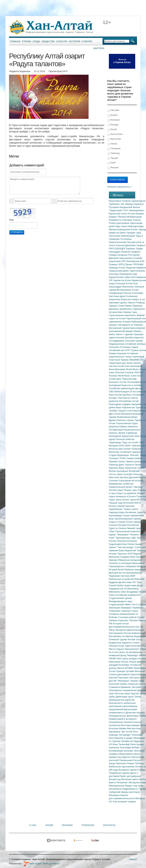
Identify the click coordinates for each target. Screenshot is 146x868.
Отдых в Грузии (117, 522)
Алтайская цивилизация (122, 388)
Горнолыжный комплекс (128, 531)
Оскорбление (116, 722)
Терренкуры (116, 442)
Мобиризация (134, 217)
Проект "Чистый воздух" (122, 547)
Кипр (132, 557)
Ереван (113, 217)
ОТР (128, 350)
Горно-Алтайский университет (125, 595)
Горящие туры (134, 233)
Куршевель (115, 732)
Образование (126, 754)
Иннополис (129, 287)
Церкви (113, 757)
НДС (134, 538)
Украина (114, 620)
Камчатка (133, 426)
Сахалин (114, 481)
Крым (142, 201)
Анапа (136, 643)
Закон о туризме (125, 334)
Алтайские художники (131, 452)
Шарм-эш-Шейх (118, 233)
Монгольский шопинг (120, 449)
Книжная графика (131, 252)
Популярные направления (123, 690)
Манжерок (115, 795)
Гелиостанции (135, 544)
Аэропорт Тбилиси (129, 620)
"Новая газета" (131, 509)
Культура (62, 41)
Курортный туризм (135, 468)
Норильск (139, 204)
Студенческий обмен (120, 604)
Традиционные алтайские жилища (127, 344)
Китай (112, 130)
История (75, 41)
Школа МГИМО (126, 668)
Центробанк (123, 223)
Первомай (115, 576)
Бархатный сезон (118, 214)
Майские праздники (135, 570)
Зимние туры (130, 312)
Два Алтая (115, 414)
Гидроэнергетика (118, 544)
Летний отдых (116, 490)
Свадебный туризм (119, 773)
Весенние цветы (130, 779)
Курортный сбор (131, 436)
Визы (119, 407)
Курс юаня (121, 226)
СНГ (126, 210)
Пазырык (140, 557)
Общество (48, 41)
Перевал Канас (117, 461)
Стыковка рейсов (128, 617)
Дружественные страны (122, 420)
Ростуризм (134, 255)
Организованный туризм (128, 519)
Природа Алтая (117, 268)
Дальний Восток (137, 477)
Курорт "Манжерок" (119, 535)
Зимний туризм (135, 528)
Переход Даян (117, 465)
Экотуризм (134, 782)
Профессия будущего (133, 741)
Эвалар (113, 560)
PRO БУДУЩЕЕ (118, 249)
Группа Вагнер (138, 674)
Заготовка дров (117, 296)
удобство (130, 700)
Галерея (87, 41)
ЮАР (112, 163)
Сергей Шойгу (117, 585)
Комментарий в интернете (123, 719)
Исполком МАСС (132, 503)
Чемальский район (119, 271)
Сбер (112, 531)
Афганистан (129, 407)
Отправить (17, 232)
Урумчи (130, 461)
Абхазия (114, 646)
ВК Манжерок (124, 290)
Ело (138, 627)
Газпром (126, 201)
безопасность (116, 703)
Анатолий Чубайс (118, 684)
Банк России (116, 395)
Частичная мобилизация (122, 236)
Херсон (132, 303)
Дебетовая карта (125, 697)
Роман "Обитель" (136, 763)
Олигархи (127, 220)
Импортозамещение (120, 229)
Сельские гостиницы (120, 347)
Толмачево (115, 611)
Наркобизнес (116, 509)
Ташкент (141, 245)
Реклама (67, 825)
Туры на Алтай (130, 442)
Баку (122, 550)
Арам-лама (131, 585)
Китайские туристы (135, 512)
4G (111, 802)
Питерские (122, 782)
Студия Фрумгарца (119, 455)
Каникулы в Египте (126, 496)
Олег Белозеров (133, 366)
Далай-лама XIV (128, 582)
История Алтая (121, 624)
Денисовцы (133, 716)
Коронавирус (116, 515)
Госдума (125, 557)
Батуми (123, 525)
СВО (112, 392)
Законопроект (132, 649)
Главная (15, 41)
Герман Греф (137, 681)
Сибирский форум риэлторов (124, 792)
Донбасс (127, 395)
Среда (36, 41)
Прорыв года (116, 503)
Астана (132, 214)
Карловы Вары (117, 468)
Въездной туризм (128, 770)
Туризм (26, 41)
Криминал (126, 687)
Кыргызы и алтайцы (132, 385)
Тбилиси (122, 217)
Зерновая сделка (118, 303)
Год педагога (124, 757)
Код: (12, 220)
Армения (114, 550)
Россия (137, 760)
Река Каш (114, 477)
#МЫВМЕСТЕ (136, 360)
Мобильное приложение (122, 767)
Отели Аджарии (135, 522)
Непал (113, 144)
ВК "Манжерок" (122, 681)
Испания (114, 120)
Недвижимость (131, 789)
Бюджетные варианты (121, 643)
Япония (113, 168)
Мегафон (140, 798)
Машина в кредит (124, 738)
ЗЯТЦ (122, 264)
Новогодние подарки (120, 404)
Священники (126, 760)
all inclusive (138, 481)
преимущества (117, 700)
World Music (133, 369)
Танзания (114, 149)
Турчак (142, 789)
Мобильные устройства (122, 579)
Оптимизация (116, 430)
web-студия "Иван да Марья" (42, 863)
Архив (49, 825)
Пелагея (135, 535)
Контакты (109, 825)
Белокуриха (115, 436)
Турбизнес (115, 204)
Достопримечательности (122, 627)
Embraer (114, 617)
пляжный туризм (137, 684)
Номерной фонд (118, 655)
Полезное (88, 825)
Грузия (141, 617)
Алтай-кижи (115, 379)
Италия (113, 554)
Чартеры (138, 487)
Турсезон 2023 (125, 554)
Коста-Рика (115, 134)
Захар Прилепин (118, 763)
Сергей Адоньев (126, 506)
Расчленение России (120, 633)
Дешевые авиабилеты (121, 309)
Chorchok (120, 372)
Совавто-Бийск (134, 458)
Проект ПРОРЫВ (134, 264)
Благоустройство (125, 439)
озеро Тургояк (132, 693)
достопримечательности (122, 798)
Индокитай (130, 550)
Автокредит (125, 735)
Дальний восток (118, 573)
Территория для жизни (121, 363)
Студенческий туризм (120, 598)
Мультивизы (138, 563)
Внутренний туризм (120, 328)
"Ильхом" (135, 455)
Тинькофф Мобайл (130, 747)
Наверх (133, 859)
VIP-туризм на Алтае (120, 280)
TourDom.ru (115, 563)
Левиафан (126, 608)
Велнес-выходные (119, 471)
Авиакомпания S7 (129, 614)
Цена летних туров (126, 500)
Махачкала (127, 414)
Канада (113, 125)
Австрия (113, 110)
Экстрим (137, 687)
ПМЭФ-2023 (116, 659)
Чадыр (135, 347)
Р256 (123, 458)
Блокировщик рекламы (121, 751)
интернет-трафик (127, 802)
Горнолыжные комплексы (123, 315)
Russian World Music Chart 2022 (126, 376)
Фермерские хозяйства (121, 484)
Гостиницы (126, 239)
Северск (114, 264)
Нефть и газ (139, 299)
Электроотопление (127, 541)
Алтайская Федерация (134, 636)
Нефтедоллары (135, 226)
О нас (33, 825)
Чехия (138, 465)
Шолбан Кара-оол (134, 338)
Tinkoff (138, 697)
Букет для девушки (130, 776)
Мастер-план (134, 728)
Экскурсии (121, 630)
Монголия (114, 139)
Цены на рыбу (125, 474)
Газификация (116, 293)
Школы (137, 754)
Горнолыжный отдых (127, 423)
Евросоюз (127, 299)
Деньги (139, 388)
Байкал (123, 426)
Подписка (137, 306)
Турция (113, 158)
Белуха (113, 506)
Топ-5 (135, 604)
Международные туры (121, 601)
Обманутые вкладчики (129, 560)
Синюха (123, 528)
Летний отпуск (135, 639)
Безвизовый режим (127, 417)
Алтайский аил (117, 350)
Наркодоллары (117, 512)
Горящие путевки (125, 671)
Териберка (138, 608)
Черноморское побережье (123, 566)
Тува (139, 582)
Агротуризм (125, 481)
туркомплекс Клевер (120, 322)
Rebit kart (139, 579)
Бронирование (134, 573)
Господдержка (117, 341)
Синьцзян (138, 474)
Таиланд (141, 550)
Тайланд (114, 153)
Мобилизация (122, 392)
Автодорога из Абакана (130, 325)
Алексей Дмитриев (126, 245)
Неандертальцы (118, 716)
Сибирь (141, 770)
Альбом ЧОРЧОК (134, 372)
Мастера (99, 48)
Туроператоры (123, 538)
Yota (115, 802)
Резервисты (116, 220)
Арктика (124, 477)
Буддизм (114, 582)
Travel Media (125, 306)
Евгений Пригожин (119, 678)
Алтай (135, 290)
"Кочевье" (114, 458)
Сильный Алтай (124, 283)
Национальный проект (121, 487)
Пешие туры (131, 490)
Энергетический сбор (121, 242)
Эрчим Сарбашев (128, 433)
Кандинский (126, 207)
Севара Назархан (119, 255)
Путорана (114, 207)
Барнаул (131, 249)
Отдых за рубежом (127, 493)
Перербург (133, 655)
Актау (122, 646)
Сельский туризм (134, 341)
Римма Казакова (118, 353)
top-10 (124, 589)
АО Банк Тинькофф (120, 744)
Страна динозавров (120, 674)
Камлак (124, 795)
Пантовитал (125, 398)
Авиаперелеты (137, 210)
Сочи (129, 411)
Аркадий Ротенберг (119, 665)
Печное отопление (133, 293)
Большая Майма (118, 728)
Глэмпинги (115, 687)
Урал (112, 693)
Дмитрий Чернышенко (121, 258)
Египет (113, 115)
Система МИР (128, 576)
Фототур (119, 693)
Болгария (127, 563)
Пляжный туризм (118, 639)
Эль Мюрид (127, 204)
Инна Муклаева (118, 369)
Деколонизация (135, 630)
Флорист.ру (115, 779)
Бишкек (140, 214)
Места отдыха (117, 649)
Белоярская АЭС (136, 261)
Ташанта (130, 465)
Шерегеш (114, 426)
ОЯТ (124, 261)
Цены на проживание (130, 652)
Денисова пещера (135, 713)
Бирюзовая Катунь (119, 662)
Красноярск (115, 201)
